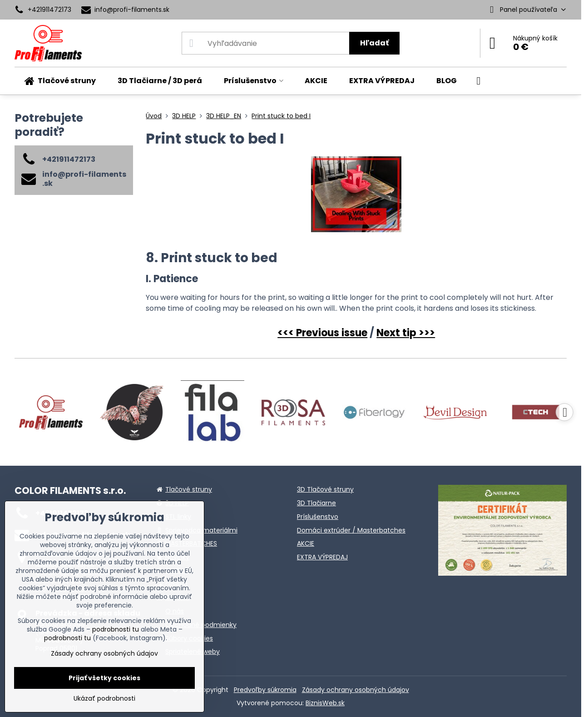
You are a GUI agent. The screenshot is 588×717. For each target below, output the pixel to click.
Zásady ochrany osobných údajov (356, 690)
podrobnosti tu (116, 629)
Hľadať (374, 43)
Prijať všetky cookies (104, 678)
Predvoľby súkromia (265, 690)
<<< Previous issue (322, 333)
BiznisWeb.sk (325, 703)
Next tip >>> (406, 333)
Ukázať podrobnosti (104, 699)
